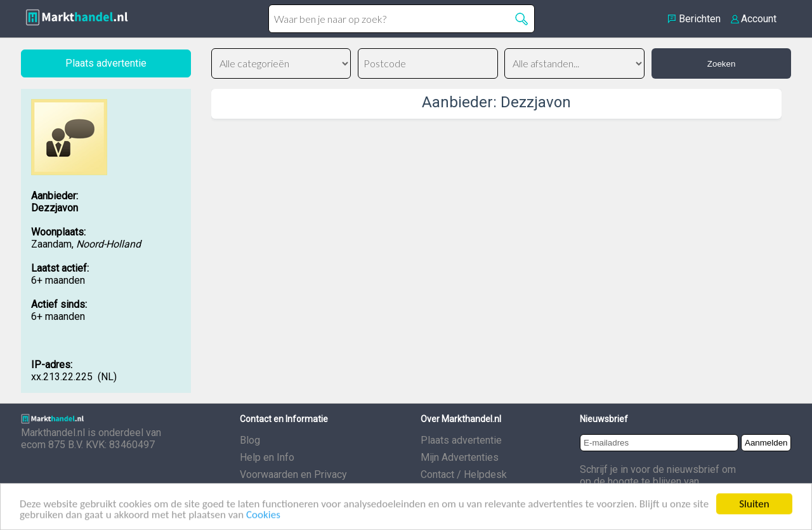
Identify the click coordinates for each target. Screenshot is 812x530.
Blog (250, 440)
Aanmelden (766, 443)
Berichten (700, 19)
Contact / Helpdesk (464, 474)
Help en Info (267, 457)
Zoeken (721, 64)
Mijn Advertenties (460, 457)
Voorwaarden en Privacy (293, 474)
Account (759, 19)
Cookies (263, 518)
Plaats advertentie (461, 440)
